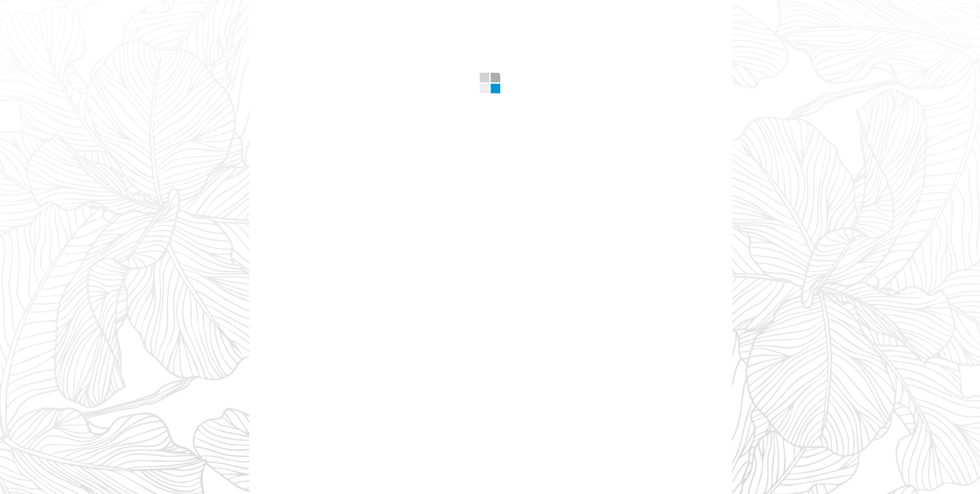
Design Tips (544, 13)
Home (278, 13)
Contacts (630, 13)
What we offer (360, 13)
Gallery (465, 13)
